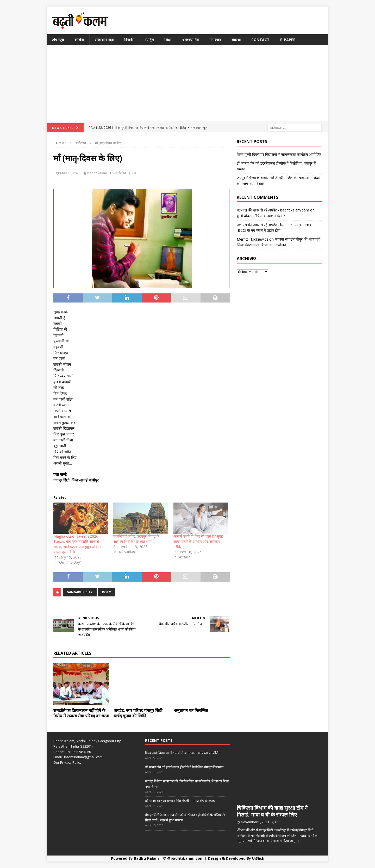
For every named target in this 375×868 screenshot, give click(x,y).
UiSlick (258, 858)
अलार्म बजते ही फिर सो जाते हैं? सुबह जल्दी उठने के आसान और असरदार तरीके (198, 541)
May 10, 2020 (70, 173)
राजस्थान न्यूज (104, 40)
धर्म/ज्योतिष (190, 40)
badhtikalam (97, 173)
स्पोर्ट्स (149, 40)
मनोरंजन (215, 40)
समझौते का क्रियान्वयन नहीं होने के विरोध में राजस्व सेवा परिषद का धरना (81, 713)
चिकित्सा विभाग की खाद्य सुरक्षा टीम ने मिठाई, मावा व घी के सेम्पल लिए (272, 811)
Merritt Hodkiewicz (252, 239)
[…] (296, 841)
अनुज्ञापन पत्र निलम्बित (191, 710)
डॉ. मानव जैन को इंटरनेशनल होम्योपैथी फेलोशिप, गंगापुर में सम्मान (184, 767)
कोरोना (79, 40)
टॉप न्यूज (58, 40)
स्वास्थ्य (236, 40)
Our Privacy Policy (67, 762)
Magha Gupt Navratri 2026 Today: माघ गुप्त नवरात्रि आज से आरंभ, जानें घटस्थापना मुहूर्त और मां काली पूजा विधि (77, 544)
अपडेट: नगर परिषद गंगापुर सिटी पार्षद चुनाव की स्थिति (138, 713)
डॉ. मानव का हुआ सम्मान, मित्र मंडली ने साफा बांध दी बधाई (180, 801)
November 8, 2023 (255, 822)
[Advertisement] (187, 84)
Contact (260, 40)
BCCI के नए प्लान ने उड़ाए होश (259, 230)
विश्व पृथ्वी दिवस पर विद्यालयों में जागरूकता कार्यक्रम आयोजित (279, 154)
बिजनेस (129, 40)
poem (107, 592)
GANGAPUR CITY (80, 592)
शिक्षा (168, 40)
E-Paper (288, 40)
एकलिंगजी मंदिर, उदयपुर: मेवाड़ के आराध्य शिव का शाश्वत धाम (136, 539)
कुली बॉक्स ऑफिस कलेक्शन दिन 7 (261, 216)
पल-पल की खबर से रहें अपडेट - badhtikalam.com (273, 210)
